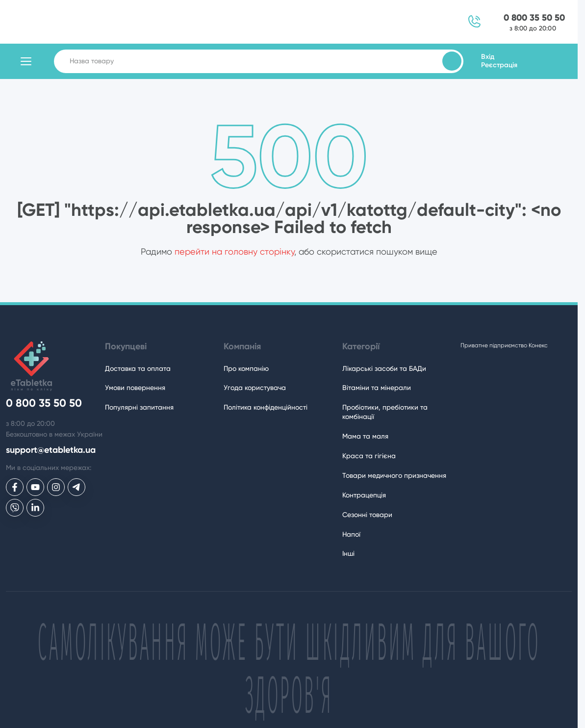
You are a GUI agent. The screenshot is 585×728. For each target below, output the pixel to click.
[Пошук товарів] (452, 61)
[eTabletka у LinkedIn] (35, 508)
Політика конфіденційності (266, 407)
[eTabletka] (29, 366)
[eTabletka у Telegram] (76, 487)
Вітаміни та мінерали (377, 388)
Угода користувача (255, 388)
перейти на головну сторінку (234, 251)
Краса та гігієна (369, 456)
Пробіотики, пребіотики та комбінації (385, 412)
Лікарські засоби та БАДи (384, 368)
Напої (351, 534)
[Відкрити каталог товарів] (26, 61)
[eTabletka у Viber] (15, 508)
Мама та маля (365, 436)
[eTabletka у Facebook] (15, 487)
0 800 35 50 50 (534, 18)
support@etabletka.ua (51, 450)
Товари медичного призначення (394, 475)
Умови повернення (135, 388)
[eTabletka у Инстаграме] (56, 487)
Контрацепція (364, 495)
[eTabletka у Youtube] (35, 487)
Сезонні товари (367, 515)
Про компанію (246, 368)
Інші (348, 553)
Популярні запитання (139, 407)
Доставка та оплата (138, 368)
